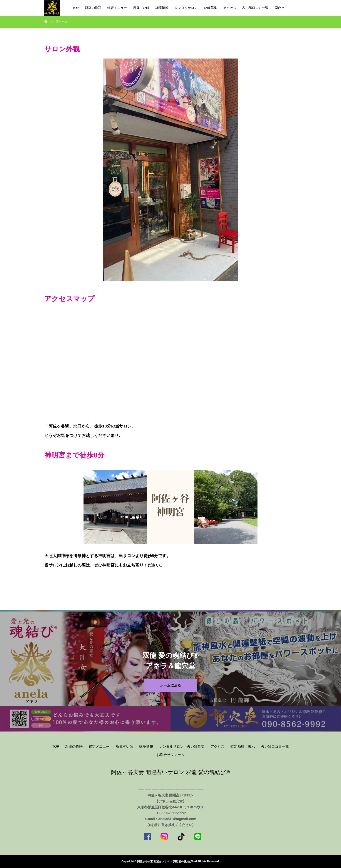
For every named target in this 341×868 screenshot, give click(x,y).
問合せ (279, 8)
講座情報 (162, 8)
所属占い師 (141, 8)
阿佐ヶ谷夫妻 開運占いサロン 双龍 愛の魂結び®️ (170, 772)
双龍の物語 (93, 8)
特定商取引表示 (243, 747)
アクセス (230, 8)
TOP (76, 8)
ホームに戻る (170, 685)
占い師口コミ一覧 (255, 8)
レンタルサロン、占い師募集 (196, 8)
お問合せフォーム (170, 755)
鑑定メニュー (117, 8)
